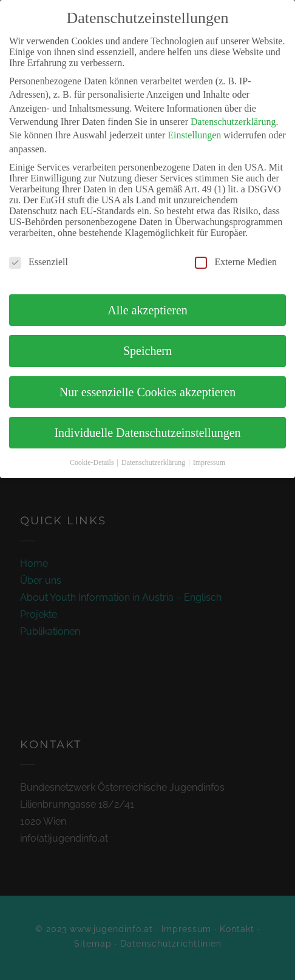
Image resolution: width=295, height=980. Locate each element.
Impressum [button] (209, 462)
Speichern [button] (147, 351)
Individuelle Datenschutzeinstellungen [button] (147, 433)
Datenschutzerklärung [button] (154, 462)
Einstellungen (194, 135)
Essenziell (39, 262)
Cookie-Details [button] (93, 462)
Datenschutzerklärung (233, 122)
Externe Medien (236, 262)
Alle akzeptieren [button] (147, 310)
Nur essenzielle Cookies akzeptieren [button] (147, 392)
